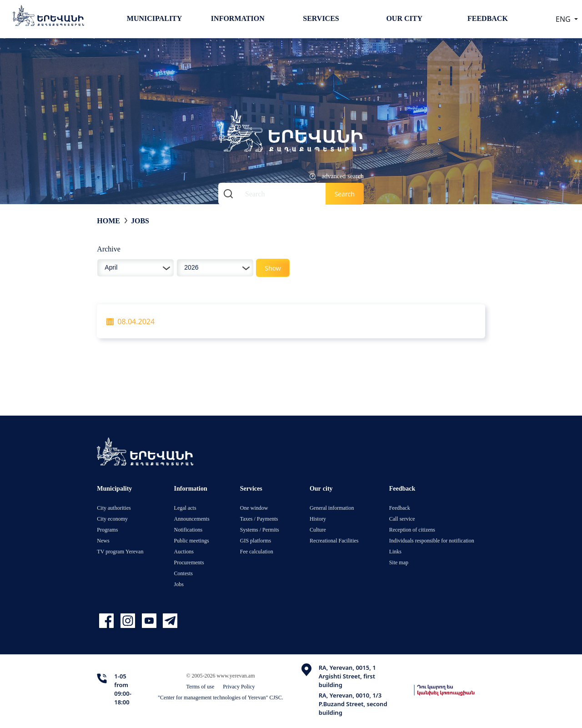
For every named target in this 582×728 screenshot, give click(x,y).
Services (321, 18)
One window (254, 508)
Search (345, 194)
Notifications (188, 530)
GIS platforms (256, 540)
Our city (404, 18)
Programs (107, 530)
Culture (318, 530)
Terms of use (200, 686)
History (318, 519)
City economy (112, 519)
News (103, 540)
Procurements (189, 562)
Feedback (488, 18)
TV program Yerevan (120, 551)
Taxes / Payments (259, 519)
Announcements (192, 519)
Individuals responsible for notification (432, 540)
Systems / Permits (260, 530)
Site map (399, 562)
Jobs (140, 221)
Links (395, 551)
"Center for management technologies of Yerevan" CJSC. (221, 697)
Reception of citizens (412, 530)
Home (108, 221)
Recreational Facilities (334, 540)
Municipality (154, 18)
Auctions (184, 551)
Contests (183, 573)
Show (273, 268)
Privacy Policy (239, 686)
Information (238, 18)
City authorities (114, 508)
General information (332, 508)
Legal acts (185, 508)
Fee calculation (257, 551)
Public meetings (192, 540)
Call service (402, 519)
